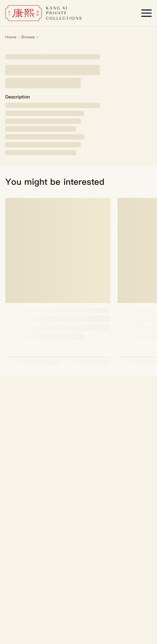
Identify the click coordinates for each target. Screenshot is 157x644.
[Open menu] (146, 13)
